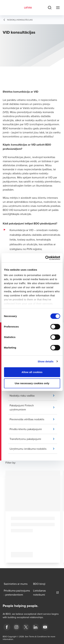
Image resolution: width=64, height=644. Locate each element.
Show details (46, 361)
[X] (26, 627)
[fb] (7, 627)
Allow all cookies (32, 372)
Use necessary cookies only (32, 383)
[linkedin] (35, 627)
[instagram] (16, 627)
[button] (33, 396)
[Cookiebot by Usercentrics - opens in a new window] (46, 258)
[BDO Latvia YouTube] (45, 627)
